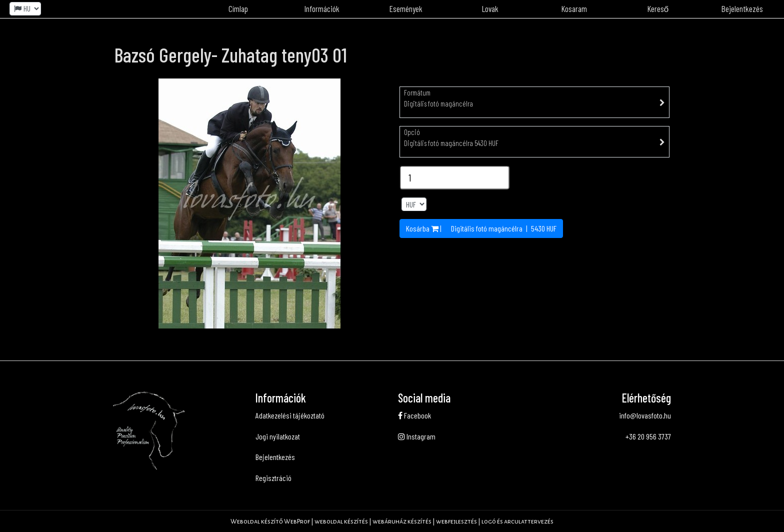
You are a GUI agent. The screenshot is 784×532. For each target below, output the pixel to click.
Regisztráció (273, 478)
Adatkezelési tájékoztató (290, 415)
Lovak (490, 8)
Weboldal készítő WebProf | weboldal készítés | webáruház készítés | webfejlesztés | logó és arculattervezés (392, 521)
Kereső (658, 8)
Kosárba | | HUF (481, 228)
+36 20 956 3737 (648, 436)
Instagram (417, 436)
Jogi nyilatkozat (278, 436)
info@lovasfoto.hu (645, 415)
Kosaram (574, 8)
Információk (322, 8)
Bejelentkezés (742, 8)
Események (406, 8)
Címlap (238, 8)
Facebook (414, 415)
